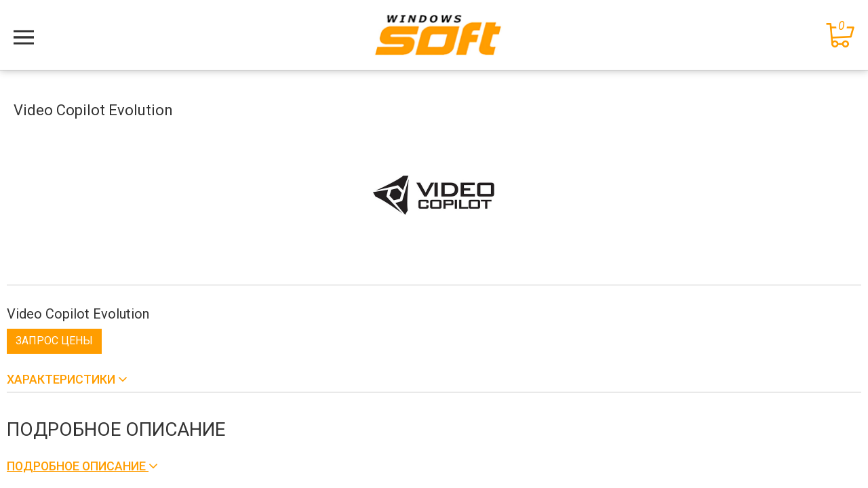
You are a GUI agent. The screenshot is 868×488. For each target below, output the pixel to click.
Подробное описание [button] (78, 466)
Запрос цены (54, 341)
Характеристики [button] (62, 379)
